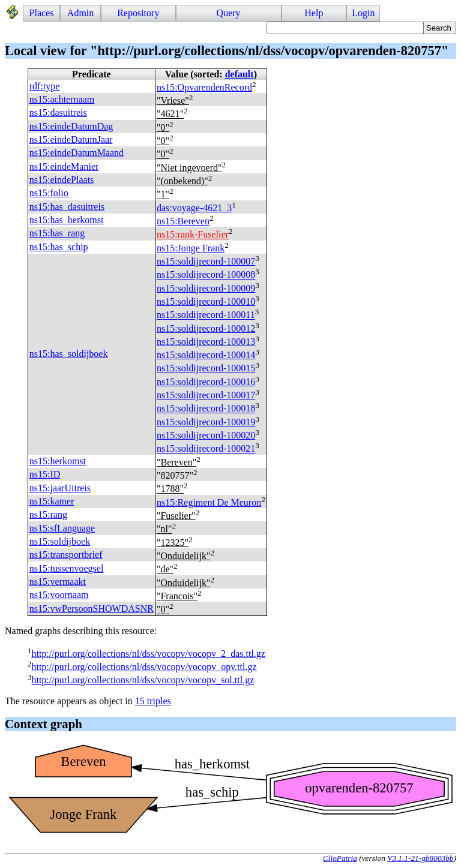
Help (314, 13)
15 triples (153, 701)
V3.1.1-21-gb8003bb (420, 858)
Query (229, 13)
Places (42, 13)
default (240, 74)
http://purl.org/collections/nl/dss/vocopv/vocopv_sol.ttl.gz (143, 681)
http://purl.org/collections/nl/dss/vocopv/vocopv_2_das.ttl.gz (148, 654)
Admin (80, 13)
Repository (138, 13)
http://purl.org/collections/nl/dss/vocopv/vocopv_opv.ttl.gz (144, 667)
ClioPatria (340, 858)
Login (363, 13)
